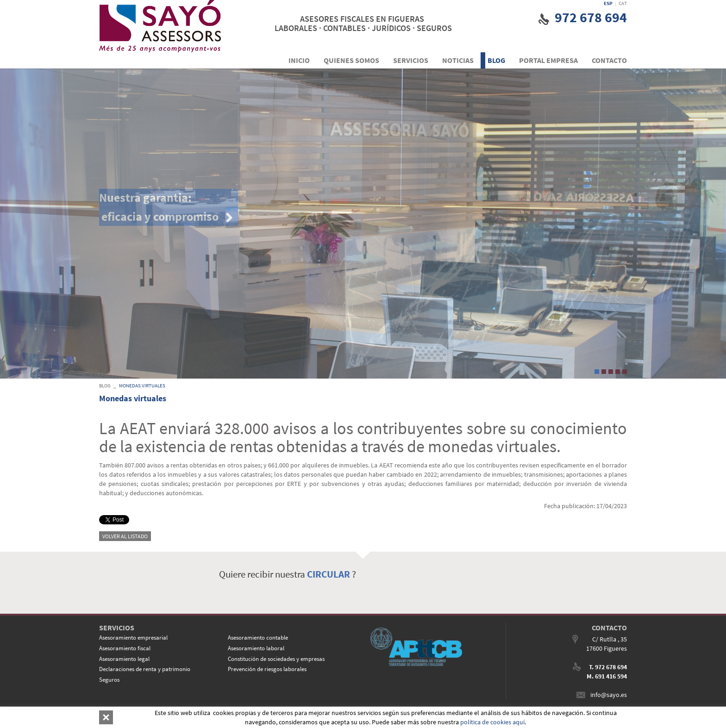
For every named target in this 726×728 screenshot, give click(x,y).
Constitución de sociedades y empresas (276, 659)
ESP (608, 3)
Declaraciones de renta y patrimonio (145, 669)
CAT (623, 3)
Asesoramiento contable (258, 638)
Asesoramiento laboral (256, 648)
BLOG (105, 386)
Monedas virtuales (142, 386)
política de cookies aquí (492, 722)
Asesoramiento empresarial (133, 638)
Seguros (109, 680)
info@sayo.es (609, 695)
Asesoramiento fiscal (125, 648)
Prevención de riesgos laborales (267, 669)
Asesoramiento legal (124, 659)
